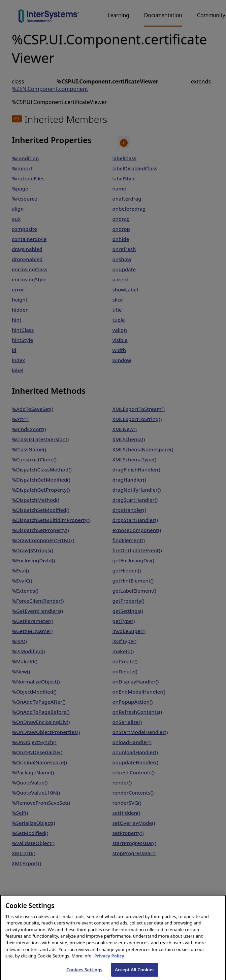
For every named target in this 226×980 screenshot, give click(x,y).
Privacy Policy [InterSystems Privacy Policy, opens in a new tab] (109, 961)
